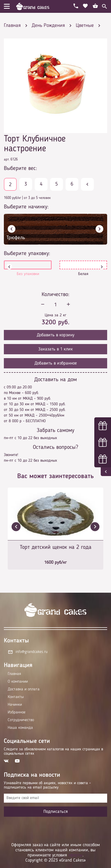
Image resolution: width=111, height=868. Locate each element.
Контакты (16, 697)
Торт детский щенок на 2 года (56, 547)
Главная (14, 674)
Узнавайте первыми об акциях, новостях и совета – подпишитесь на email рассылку (47, 785)
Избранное (17, 712)
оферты (75, 855)
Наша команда (20, 728)
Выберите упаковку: (27, 254)
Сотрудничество (21, 720)
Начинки (15, 705)
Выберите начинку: (26, 207)
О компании (18, 682)
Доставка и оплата (24, 689)
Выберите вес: (20, 168)
